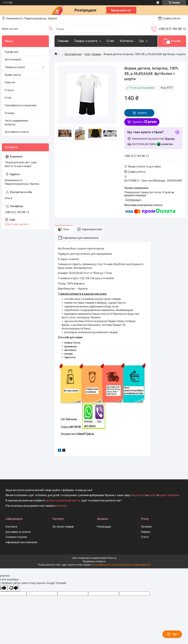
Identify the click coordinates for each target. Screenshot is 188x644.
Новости (10, 82)
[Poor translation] (14, 588)
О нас (110, 41)
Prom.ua (112, 558)
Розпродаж (104, 527)
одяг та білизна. (170, 495)
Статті (145, 537)
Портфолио (12, 52)
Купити (142, 113)
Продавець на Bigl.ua (94, 561)
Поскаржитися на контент (106, 565)
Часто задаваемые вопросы (17, 122)
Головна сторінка (16, 537)
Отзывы (10, 113)
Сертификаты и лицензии (20, 105)
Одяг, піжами (93, 54)
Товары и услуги (86, 41)
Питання (146, 527)
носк (144, 495)
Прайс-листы (13, 75)
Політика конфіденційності (136, 565)
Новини (146, 532)
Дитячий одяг (73, 54)
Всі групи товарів (63, 527)
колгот (153, 495)
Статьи (9, 90)
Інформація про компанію (22, 542)
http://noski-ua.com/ (17, 224)
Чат (172, 634)
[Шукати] (51, 29)
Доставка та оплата (18, 532)
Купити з (145, 122)
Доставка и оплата (17, 132)
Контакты (127, 41)
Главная (63, 41)
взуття (135, 495)
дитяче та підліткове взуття (63, 500)
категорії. (62, 506)
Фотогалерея (13, 59)
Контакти (11, 527)
